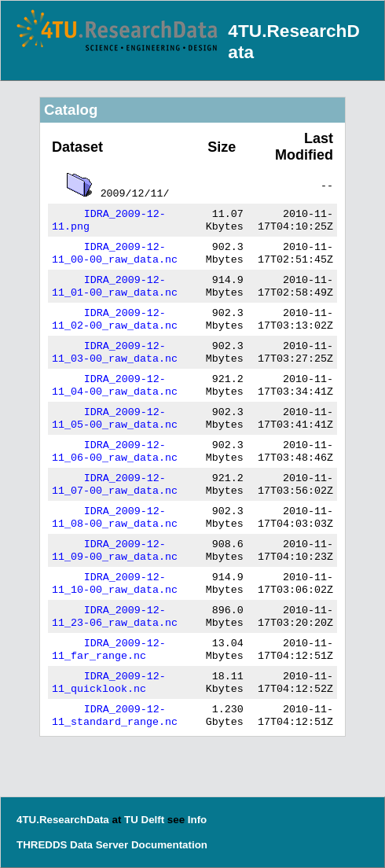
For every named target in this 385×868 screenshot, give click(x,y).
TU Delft (144, 820)
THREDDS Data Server (72, 845)
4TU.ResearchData (63, 820)
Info (197, 820)
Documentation (169, 845)
